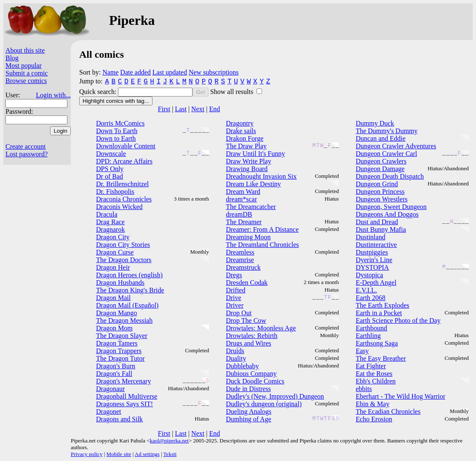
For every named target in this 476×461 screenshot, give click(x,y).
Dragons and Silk (119, 419)
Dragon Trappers (119, 351)
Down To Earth (117, 131)
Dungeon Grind (377, 184)
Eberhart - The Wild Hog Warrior (400, 396)
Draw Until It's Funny (255, 154)
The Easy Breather (381, 358)
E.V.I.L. (366, 290)
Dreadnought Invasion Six (261, 176)
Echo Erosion (374, 419)
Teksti (170, 454)
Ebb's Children (376, 381)
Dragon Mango (116, 313)
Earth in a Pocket (379, 313)
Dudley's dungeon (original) (264, 404)
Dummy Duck (375, 123)
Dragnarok (110, 229)
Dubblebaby (242, 366)
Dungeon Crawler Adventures (396, 146)
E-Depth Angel (376, 283)
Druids (235, 351)
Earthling (368, 336)
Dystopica (369, 275)
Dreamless (240, 252)
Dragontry (240, 123)
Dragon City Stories (123, 245)
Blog (12, 58)
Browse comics (26, 81)
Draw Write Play (248, 161)
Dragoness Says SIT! (124, 404)
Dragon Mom (114, 328)
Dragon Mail (113, 298)
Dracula (107, 214)
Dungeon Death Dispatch (390, 176)
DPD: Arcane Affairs (124, 161)
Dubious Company (251, 374)
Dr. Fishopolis (115, 192)
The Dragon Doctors (124, 260)
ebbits (364, 389)
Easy (362, 351)
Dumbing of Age (249, 419)
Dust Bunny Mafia (381, 229)
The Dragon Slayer (122, 336)
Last (181, 109)
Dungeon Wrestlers (381, 199)
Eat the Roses (374, 374)
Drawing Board (247, 169)
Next (198, 109)
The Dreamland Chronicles (262, 245)
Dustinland (370, 237)
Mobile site (119, 454)
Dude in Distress (248, 389)
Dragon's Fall (114, 374)
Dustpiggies (372, 252)
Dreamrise (240, 260)
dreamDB (239, 214)
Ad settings (147, 454)
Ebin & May (372, 404)
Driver (235, 305)
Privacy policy (87, 454)
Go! (200, 92)
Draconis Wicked (119, 207)
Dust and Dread (377, 222)
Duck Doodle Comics (255, 381)
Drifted (235, 290)
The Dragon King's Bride (130, 290)
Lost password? (27, 154)
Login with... (53, 95)
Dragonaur (110, 389)
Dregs (234, 275)
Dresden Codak (247, 283)
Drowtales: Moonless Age (261, 328)
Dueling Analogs (249, 411)
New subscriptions (214, 72)
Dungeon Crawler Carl (386, 154)
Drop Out (239, 313)
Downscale (111, 154)
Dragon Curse (115, 252)
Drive (233, 298)
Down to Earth (116, 138)
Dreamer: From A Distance (262, 229)
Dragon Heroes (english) (129, 275)
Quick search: (99, 92)
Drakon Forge (245, 138)
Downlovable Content (126, 146)
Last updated (170, 72)
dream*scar (241, 199)
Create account (26, 146)
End (214, 109)
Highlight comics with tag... (116, 101)
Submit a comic (27, 73)
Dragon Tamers (117, 343)
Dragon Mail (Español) (127, 305)
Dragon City (113, 237)
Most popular (24, 66)
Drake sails (241, 131)
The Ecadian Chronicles (388, 411)
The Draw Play (246, 146)
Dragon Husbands (120, 283)
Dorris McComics (120, 123)
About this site (25, 50)
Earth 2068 (370, 298)
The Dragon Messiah (124, 320)
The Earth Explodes (382, 305)
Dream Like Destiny (253, 184)
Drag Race (110, 222)
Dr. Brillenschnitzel (122, 184)
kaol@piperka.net (169, 441)
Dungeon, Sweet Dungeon (391, 207)
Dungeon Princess (380, 192)
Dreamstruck (243, 267)
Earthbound (371, 328)
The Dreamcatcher (251, 207)
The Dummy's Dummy (386, 131)
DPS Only (110, 169)
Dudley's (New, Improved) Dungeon (275, 396)
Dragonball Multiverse (127, 396)
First (164, 109)
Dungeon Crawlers (381, 161)
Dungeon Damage (380, 169)
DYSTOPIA (372, 267)
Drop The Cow (246, 320)
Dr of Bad (110, 176)
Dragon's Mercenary (123, 381)
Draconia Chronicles (124, 199)
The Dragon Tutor (120, 358)
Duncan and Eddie (380, 138)
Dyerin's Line (374, 260)
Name (110, 72)
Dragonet (109, 411)
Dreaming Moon (248, 237)
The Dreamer (244, 222)
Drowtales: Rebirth (251, 336)
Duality (236, 358)
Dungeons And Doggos (387, 214)
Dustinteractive (376, 245)
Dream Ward (243, 192)
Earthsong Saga (377, 343)
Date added (135, 72)
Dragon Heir (113, 267)
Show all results (233, 92)
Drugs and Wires (248, 343)
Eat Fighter (371, 366)
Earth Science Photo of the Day (398, 320)
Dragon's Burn (116, 366)
